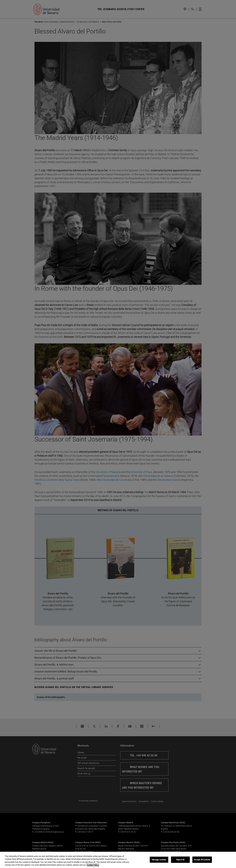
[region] (118, 860)
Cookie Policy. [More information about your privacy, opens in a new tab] (93, 865)
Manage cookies (159, 860)
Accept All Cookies (202, 860)
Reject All (180, 860)
